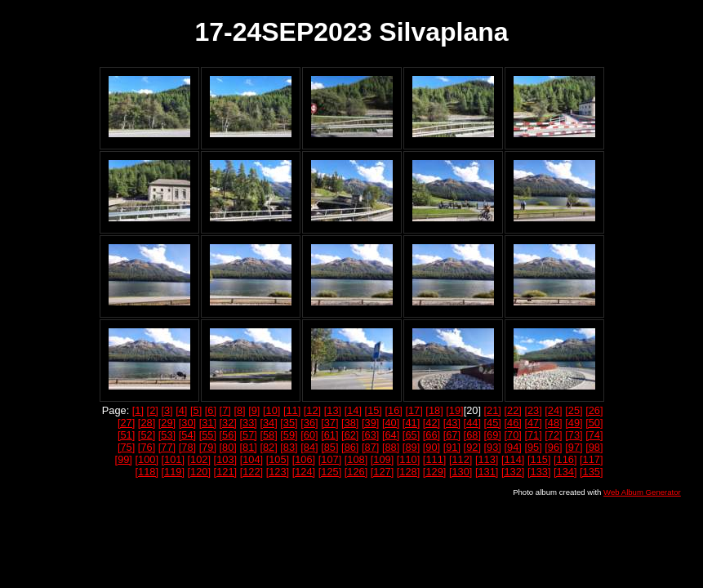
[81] (248, 447)
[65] (411, 435)
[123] (278, 472)
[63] (370, 435)
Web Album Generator (642, 492)
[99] (124, 459)
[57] (248, 435)
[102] (199, 459)
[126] (356, 472)
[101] (173, 459)
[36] (309, 423)
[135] (591, 472)
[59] (289, 435)
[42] (432, 423)
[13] (333, 410)
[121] (225, 472)
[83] (289, 447)
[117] (591, 459)
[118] (147, 472)
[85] (329, 447)
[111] (434, 459)
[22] (512, 410)
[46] (512, 423)
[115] (539, 459)
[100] (147, 459)
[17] (414, 410)
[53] (167, 435)
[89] (411, 447)
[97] (574, 447)
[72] (553, 435)
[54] (187, 435)
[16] (394, 410)
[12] (312, 410)
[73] (574, 435)
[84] (309, 447)
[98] (594, 447)
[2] (153, 410)
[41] (411, 423)
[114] (513, 459)
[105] (278, 459)
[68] (472, 435)
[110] (408, 459)
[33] (248, 423)
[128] (408, 472)
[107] (330, 459)
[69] (493, 435)
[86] (350, 447)
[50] (594, 423)
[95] (533, 447)
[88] (391, 447)
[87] (370, 447)
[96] (553, 447)
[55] (208, 435)
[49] (574, 423)
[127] (382, 472)
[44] (472, 423)
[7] (225, 410)
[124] (304, 472)
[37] (329, 423)
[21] (493, 410)
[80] (228, 447)
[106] (304, 459)
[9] (254, 410)
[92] (472, 447)
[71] (533, 435)
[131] (487, 472)
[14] (353, 410)
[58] (268, 435)
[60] (309, 435)
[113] (487, 459)
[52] (147, 435)
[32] (228, 423)
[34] (268, 423)
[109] (382, 459)
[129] (434, 472)
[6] (211, 410)
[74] (594, 435)
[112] (461, 459)
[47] (533, 423)
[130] (461, 472)
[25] (574, 410)
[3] (167, 410)
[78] (187, 447)
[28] (147, 423)
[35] (289, 423)
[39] (370, 423)
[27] (126, 423)
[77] (167, 447)
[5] (196, 410)
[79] (208, 447)
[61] (329, 435)
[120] (199, 472)
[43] (452, 423)
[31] (208, 423)
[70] (512, 435)
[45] (493, 423)
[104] (251, 459)
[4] (181, 410)
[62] (350, 435)
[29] (167, 423)
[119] (173, 472)
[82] (268, 447)
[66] (432, 435)
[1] (138, 410)
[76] (147, 447)
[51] (126, 435)
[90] (432, 447)
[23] (533, 410)
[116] (565, 459)
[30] (187, 423)
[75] (126, 447)
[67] (452, 435)
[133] (539, 472)
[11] (292, 410)
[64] (391, 435)
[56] (228, 435)
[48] (553, 423)
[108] (356, 459)
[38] (350, 423)
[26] (594, 410)
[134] (565, 472)
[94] (512, 447)
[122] (251, 472)
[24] (553, 410)
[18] (434, 410)
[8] (239, 410)
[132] (513, 472)
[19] (454, 410)
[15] (374, 410)
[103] (225, 459)
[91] (452, 447)
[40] (391, 423)
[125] (330, 472)
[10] (271, 410)
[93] (493, 447)
